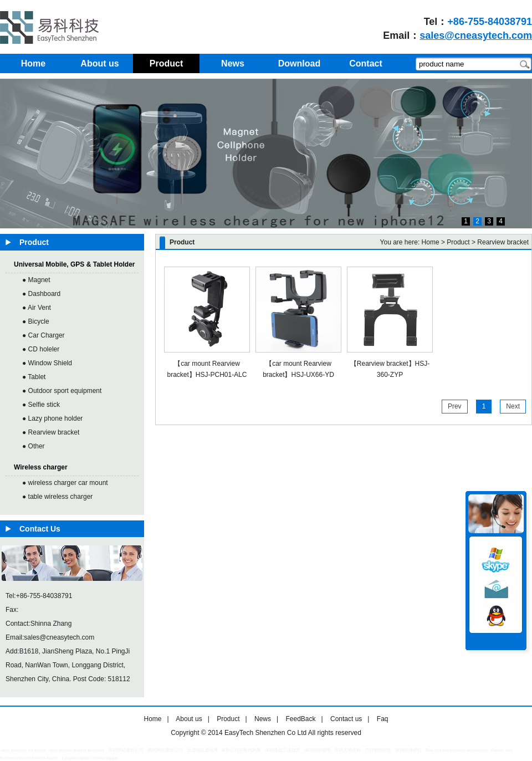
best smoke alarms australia (77, 750)
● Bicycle (36, 321)
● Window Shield (47, 363)
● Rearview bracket (51, 432)
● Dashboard (41, 294)
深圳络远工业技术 (283, 750)
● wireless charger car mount (65, 483)
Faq (383, 719)
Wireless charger (41, 467)
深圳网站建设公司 (126, 750)
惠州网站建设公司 (165, 750)
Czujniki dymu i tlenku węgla (89, 758)
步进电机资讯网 (202, 750)
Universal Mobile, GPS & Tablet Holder (75, 264)
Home (431, 242)
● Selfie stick (41, 405)
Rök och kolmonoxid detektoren (456, 750)
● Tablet (34, 377)
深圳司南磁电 (318, 750)
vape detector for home (23, 750)
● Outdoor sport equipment (62, 391)
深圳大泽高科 (347, 750)
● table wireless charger (57, 497)
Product (228, 719)
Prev (455, 406)
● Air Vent (37, 308)
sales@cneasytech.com (476, 35)
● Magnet (36, 280)
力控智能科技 (378, 750)
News (263, 719)
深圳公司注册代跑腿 (241, 750)
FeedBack (300, 719)
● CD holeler (41, 349)
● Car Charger (44, 335)
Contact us (346, 719)
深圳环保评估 (408, 750)
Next (513, 406)
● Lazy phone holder (52, 418)
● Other (34, 446)
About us (189, 719)
